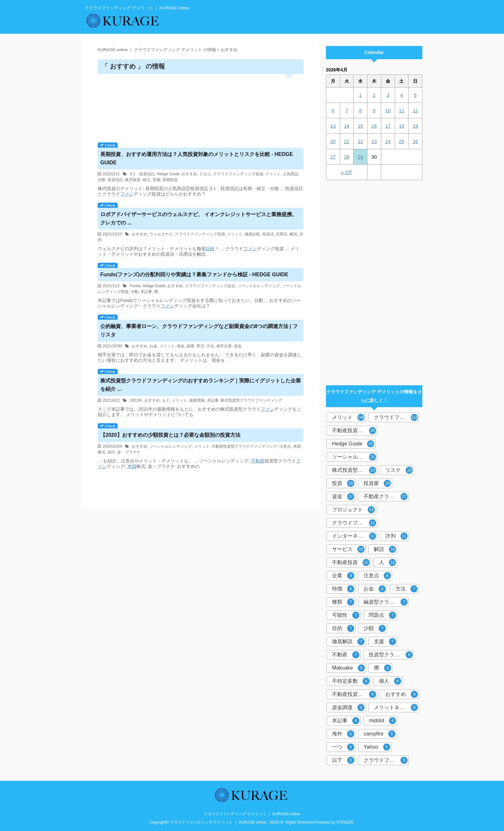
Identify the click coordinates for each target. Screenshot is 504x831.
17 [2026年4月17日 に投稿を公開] (388, 126)
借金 (181, 346)
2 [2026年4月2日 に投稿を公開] (374, 95)
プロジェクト (353, 510)
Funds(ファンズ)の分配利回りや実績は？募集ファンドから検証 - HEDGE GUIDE (194, 274)
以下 (343, 760)
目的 (343, 628)
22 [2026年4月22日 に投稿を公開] (360, 141)
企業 (343, 576)
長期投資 (170, 180)
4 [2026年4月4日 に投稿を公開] (401, 95)
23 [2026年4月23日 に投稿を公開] (374, 141)
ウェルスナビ (161, 234)
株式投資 (133, 180)
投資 (343, 483)
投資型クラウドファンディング (391, 655)
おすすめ (189, 174)
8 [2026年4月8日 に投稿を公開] (360, 110)
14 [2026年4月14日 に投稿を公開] (347, 126)
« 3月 (347, 172)
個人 (390, 681)
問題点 (382, 615)
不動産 (258, 461)
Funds (135, 286)
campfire (379, 734)
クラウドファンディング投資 (238, 174)
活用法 (282, 234)
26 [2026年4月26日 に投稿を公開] (415, 141)
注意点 (285, 446)
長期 (157, 180)
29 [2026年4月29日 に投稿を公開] (360, 157)
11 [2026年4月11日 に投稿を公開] (402, 110)
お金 (153, 346)
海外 (343, 734)
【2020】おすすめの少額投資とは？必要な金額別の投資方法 (170, 435)
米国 (132, 466)
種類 (343, 602)
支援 (385, 642)
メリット (273, 174)
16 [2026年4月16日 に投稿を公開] (374, 126)
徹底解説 (348, 642)
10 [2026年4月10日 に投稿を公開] (388, 110)
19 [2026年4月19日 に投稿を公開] (415, 126)
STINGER (345, 822)
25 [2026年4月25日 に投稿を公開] (402, 141)
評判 (396, 536)
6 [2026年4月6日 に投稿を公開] (333, 110)
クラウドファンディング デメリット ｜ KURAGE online (252, 814)
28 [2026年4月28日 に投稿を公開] (347, 157)
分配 (135, 292)
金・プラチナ (129, 452)
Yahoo (377, 747)
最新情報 (197, 400)
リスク (399, 470)
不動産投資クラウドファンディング (355, 694)
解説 (293, 234)
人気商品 (291, 174)
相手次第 (224, 346)
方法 (210, 346)
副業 (191, 346)
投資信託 (115, 180)
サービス (348, 549)
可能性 (346, 615)
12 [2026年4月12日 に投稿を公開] (415, 110)
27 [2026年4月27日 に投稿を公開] (333, 157)
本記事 (146, 292)
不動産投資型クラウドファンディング (244, 446)
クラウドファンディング (396, 417)
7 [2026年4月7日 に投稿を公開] (346, 110)
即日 (201, 346)
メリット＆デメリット (396, 708)
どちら (205, 174)
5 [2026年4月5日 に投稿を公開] (415, 95)
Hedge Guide (168, 174)
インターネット (354, 536)
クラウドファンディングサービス (386, 760)
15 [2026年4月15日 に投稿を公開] (360, 126)
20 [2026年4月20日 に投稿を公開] (333, 141)
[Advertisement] (201, 106)
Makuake (348, 668)
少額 (375, 628)
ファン (127, 194)
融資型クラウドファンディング (386, 602)
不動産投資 (351, 562)
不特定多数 (351, 681)
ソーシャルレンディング (259, 286)
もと (166, 400)
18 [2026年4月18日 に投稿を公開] (402, 126)
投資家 (377, 483)
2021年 (136, 400)
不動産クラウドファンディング (386, 497)
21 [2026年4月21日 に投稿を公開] (347, 141)
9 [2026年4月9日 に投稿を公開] (374, 110)
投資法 (268, 234)
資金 (238, 346)
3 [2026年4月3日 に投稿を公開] (388, 95)
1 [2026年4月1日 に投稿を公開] (360, 95)
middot (382, 721)
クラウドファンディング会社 (210, 286)
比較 (210, 249)
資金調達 (348, 708)
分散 (102, 180)
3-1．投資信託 (142, 174)
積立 (147, 180)
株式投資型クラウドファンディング (251, 400)
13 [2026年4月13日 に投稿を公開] (333, 126)
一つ (343, 747)
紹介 (112, 452)
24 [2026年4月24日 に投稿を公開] (388, 141)
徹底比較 (252, 234)
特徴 (343, 589)
